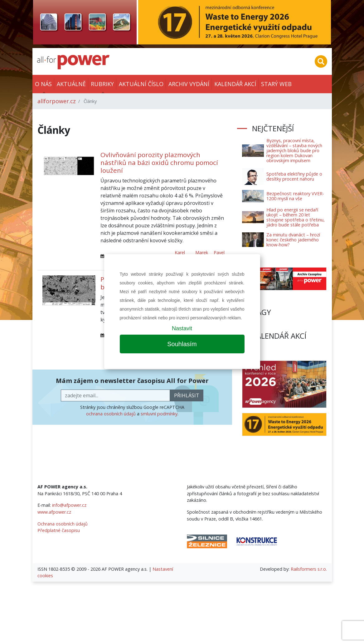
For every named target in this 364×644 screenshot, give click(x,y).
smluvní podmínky (159, 414)
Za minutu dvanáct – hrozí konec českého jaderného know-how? (293, 240)
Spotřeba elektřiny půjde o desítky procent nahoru (294, 176)
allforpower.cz (57, 101)
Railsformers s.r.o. (309, 569)
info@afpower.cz (69, 505)
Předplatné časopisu (59, 530)
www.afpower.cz (54, 512)
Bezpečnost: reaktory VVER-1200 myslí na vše (295, 196)
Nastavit (182, 328)
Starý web (276, 84)
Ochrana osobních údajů (63, 524)
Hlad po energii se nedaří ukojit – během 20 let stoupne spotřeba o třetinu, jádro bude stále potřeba (296, 217)
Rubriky (102, 84)
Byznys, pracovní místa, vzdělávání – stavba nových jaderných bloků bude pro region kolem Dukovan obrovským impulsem (294, 150)
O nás (43, 84)
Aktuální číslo (141, 84)
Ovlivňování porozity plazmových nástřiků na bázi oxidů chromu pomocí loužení (159, 162)
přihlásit (187, 395)
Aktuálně (71, 84)
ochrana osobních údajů (111, 414)
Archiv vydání (189, 84)
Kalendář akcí (235, 84)
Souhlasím (182, 344)
